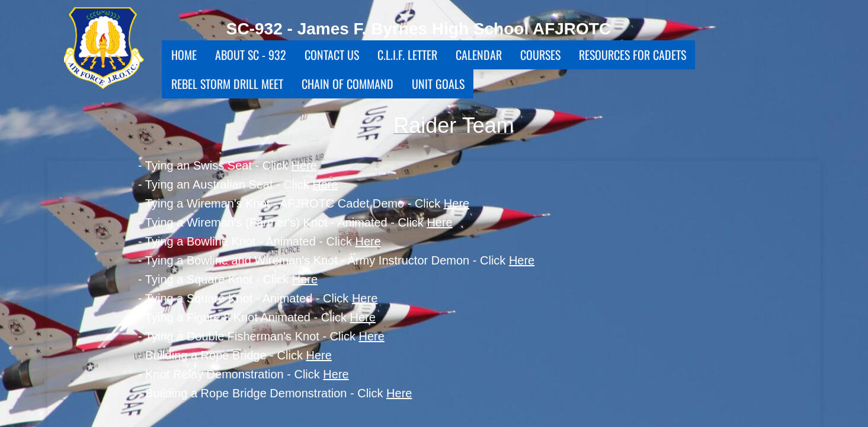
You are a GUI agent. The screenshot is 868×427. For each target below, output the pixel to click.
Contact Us (332, 55)
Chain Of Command (347, 84)
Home (184, 55)
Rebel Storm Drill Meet (227, 84)
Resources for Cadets (632, 55)
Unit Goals (438, 84)
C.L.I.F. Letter (407, 55)
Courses (540, 55)
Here (304, 165)
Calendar (479, 55)
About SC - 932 (251, 55)
